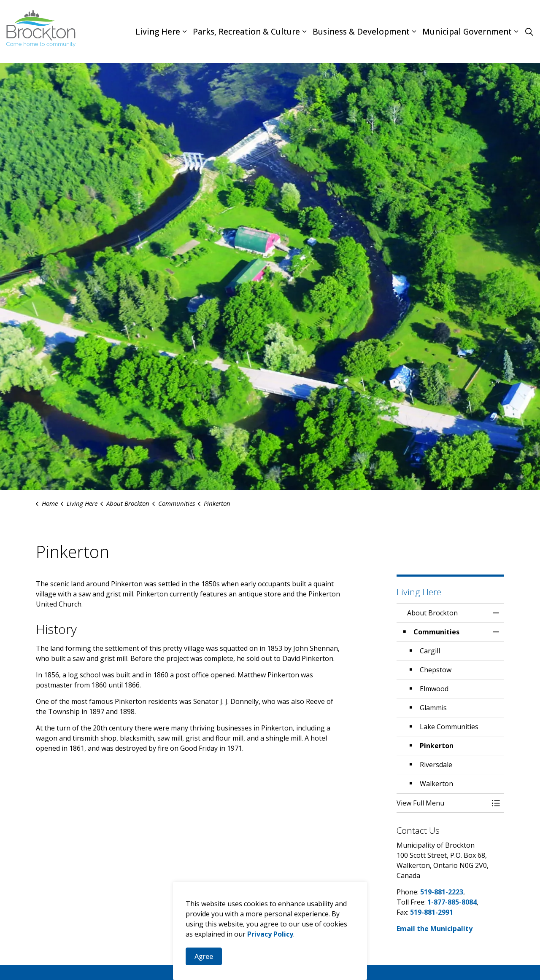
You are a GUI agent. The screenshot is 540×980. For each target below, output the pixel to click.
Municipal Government (467, 32)
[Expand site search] (529, 32)
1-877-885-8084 (452, 902)
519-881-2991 (432, 912)
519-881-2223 (442, 892)
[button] (442, 803)
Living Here (158, 32)
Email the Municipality (435, 929)
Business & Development (361, 32)
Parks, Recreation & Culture (246, 32)
